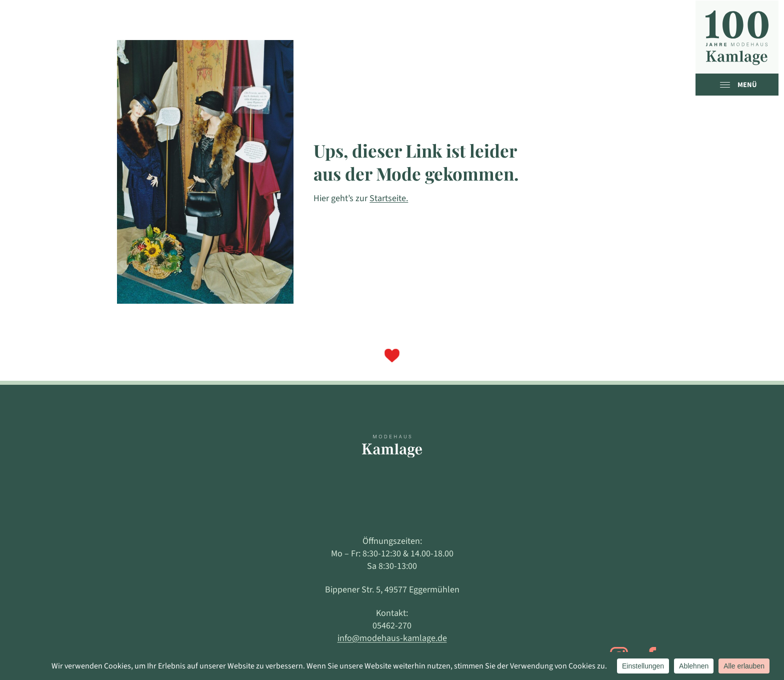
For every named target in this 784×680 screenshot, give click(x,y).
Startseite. (389, 198)
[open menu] (727, 85)
